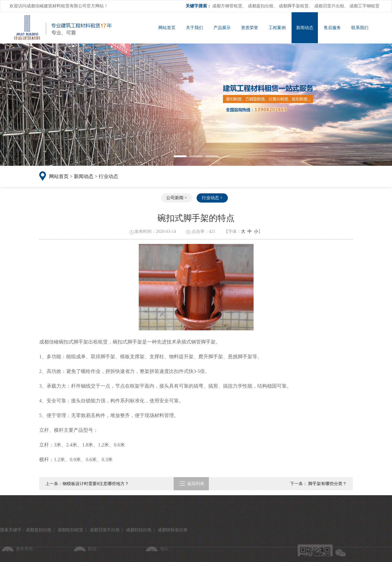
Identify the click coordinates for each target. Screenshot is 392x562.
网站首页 (167, 28)
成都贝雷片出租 (329, 6)
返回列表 (191, 484)
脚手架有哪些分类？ (327, 484)
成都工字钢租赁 (364, 6)
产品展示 (222, 28)
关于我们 (194, 28)
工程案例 (277, 28)
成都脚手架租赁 (294, 6)
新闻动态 (305, 28)
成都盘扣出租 (261, 6)
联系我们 (360, 28)
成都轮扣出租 (139, 553)
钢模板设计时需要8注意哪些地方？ (96, 484)
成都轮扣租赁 (70, 553)
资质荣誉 (250, 28)
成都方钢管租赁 (227, 6)
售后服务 (332, 28)
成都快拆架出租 (173, 553)
